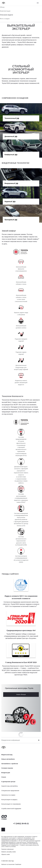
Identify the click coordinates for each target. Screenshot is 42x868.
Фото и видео (5, 19)
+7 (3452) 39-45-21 (21, 824)
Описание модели (6, 15)
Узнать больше (21, 694)
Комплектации (5, 11)
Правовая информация (7, 849)
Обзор (2, 7)
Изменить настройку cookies (9, 852)
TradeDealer (18, 864)
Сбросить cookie (6, 854)
